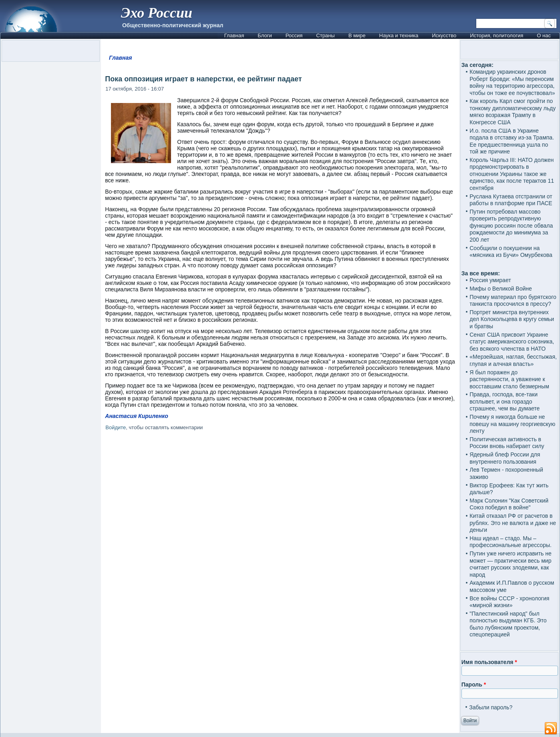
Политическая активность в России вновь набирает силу (507, 443)
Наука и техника (399, 35)
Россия (294, 35)
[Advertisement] (280, 524)
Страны (325, 35)
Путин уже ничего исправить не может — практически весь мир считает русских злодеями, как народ (511, 564)
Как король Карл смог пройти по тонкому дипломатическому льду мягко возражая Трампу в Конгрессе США (513, 112)
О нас (544, 35)
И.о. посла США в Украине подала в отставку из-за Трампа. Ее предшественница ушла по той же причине (512, 141)
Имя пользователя (489, 662)
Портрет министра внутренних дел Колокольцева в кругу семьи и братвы (512, 319)
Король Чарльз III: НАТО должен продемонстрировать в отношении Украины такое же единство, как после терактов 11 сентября (512, 174)
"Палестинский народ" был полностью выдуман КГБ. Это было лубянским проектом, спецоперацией (508, 624)
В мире (357, 35)
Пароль (474, 685)
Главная (234, 35)
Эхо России (157, 13)
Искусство (444, 35)
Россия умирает (490, 280)
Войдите (116, 427)
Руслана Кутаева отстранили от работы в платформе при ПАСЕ (511, 200)
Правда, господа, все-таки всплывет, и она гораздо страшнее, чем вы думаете (505, 401)
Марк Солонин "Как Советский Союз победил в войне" (509, 504)
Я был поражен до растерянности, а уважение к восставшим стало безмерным (509, 379)
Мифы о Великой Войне (501, 289)
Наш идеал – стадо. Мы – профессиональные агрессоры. (511, 542)
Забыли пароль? (491, 707)
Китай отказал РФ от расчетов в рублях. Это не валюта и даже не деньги (513, 523)
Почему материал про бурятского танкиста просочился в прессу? (513, 301)
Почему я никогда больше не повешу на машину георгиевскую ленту (512, 424)
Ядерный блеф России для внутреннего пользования (505, 458)
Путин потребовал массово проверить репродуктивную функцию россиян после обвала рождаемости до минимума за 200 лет (511, 226)
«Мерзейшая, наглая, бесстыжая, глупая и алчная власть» (513, 360)
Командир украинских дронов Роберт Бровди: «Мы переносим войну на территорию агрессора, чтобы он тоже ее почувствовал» (512, 82)
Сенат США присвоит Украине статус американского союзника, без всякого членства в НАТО (512, 342)
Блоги (265, 35)
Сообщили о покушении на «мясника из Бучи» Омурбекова (511, 252)
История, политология (497, 35)
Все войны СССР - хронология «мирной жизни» (509, 602)
